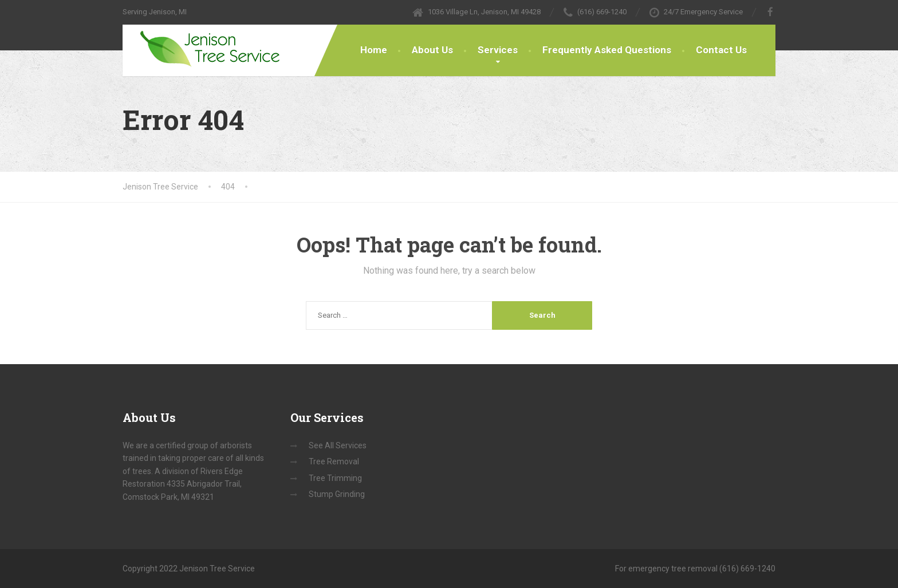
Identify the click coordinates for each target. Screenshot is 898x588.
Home (374, 50)
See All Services (338, 445)
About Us (432, 50)
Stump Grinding (337, 494)
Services (498, 50)
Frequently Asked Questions (607, 50)
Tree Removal (334, 461)
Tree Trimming (335, 478)
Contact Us (721, 50)
